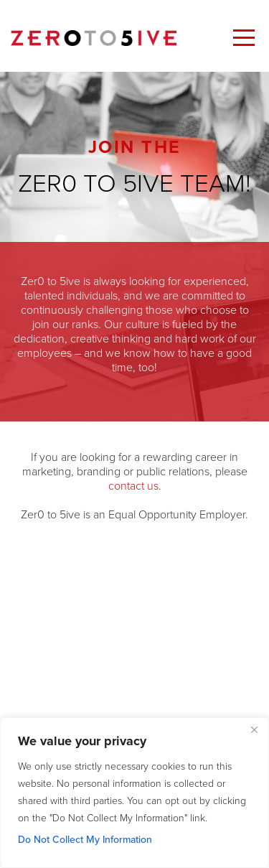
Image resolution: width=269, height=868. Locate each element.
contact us (133, 486)
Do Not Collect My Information (85, 840)
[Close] (254, 729)
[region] (134, 793)
